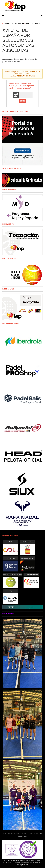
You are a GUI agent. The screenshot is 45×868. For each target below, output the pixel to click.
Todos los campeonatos (14, 23)
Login (23, 101)
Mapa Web (25, 865)
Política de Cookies (10, 863)
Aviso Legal (21, 863)
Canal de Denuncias (18, 860)
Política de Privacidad (33, 860)
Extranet (7, 860)
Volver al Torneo (33, 23)
